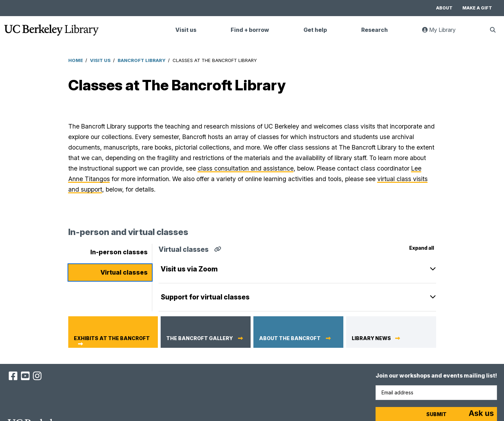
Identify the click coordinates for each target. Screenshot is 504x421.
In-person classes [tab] (119, 252)
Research (374, 30)
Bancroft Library (142, 60)
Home (76, 60)
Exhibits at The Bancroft (112, 338)
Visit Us (100, 60)
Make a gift (477, 8)
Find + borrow (250, 30)
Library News (371, 338)
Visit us (186, 30)
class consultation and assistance (246, 168)
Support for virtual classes (205, 297)
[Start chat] (481, 414)
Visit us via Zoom (189, 269)
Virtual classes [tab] (124, 272)
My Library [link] (443, 33)
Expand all (422, 248)
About (444, 8)
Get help (315, 30)
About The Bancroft (290, 338)
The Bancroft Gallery (200, 338)
